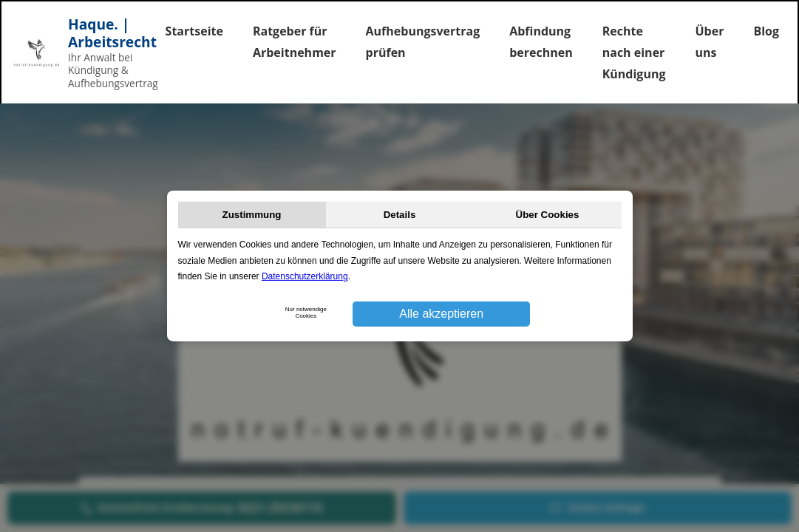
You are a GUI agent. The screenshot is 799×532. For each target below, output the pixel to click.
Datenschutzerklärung (305, 276)
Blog (766, 31)
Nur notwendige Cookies (306, 313)
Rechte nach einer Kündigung (634, 52)
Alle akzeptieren (441, 314)
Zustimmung (252, 215)
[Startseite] (68, 53)
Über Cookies (548, 215)
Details (400, 215)
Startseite (194, 31)
